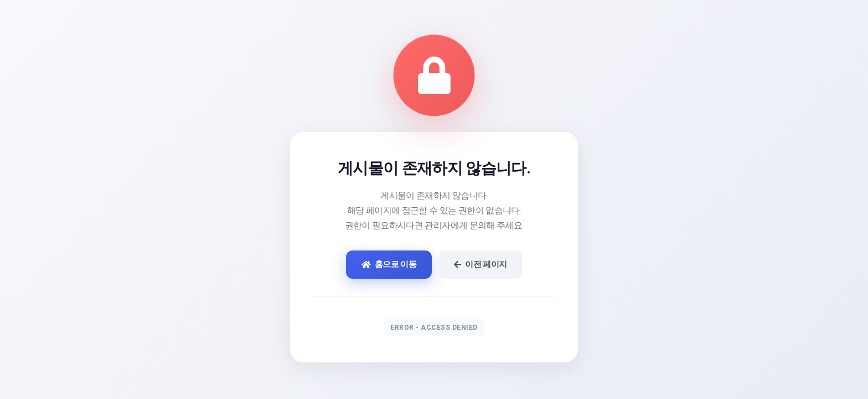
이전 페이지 (480, 264)
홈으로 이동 (389, 264)
